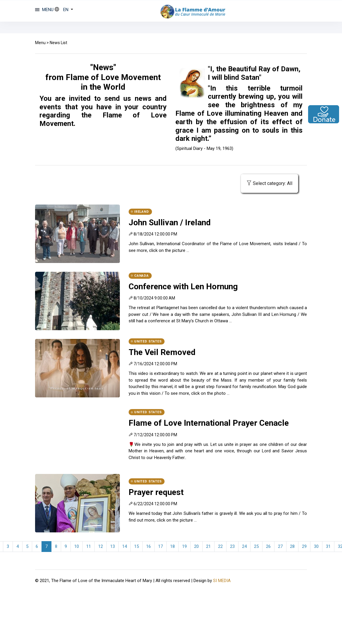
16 (148, 546)
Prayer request (156, 492)
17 (160, 546)
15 (137, 546)
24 (244, 546)
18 (172, 546)
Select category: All (270, 183)
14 (125, 546)
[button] (64, 10)
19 (184, 546)
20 (196, 546)
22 (220, 546)
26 (268, 546)
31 (328, 546)
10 (77, 546)
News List (58, 43)
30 (316, 546)
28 (292, 546)
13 (113, 546)
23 (232, 546)
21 (208, 546)
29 (304, 546)
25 (256, 546)
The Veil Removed (162, 352)
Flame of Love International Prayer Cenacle (209, 423)
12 (101, 546)
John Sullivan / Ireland (170, 223)
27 (280, 546)
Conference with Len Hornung (183, 286)
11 (89, 546)
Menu (40, 43)
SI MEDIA (222, 581)
